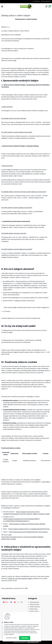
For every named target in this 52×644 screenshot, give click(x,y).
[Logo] (26, 7)
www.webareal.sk (33, 642)
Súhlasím (25, 638)
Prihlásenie (37, 1)
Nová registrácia (47, 1)
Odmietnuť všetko (11, 638)
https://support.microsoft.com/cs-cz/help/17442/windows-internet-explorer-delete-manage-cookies (26, 513)
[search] (46, 6)
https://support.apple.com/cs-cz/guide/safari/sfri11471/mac (29, 529)
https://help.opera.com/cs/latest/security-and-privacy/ (28, 532)
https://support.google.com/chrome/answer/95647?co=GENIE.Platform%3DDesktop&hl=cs (21, 520)
